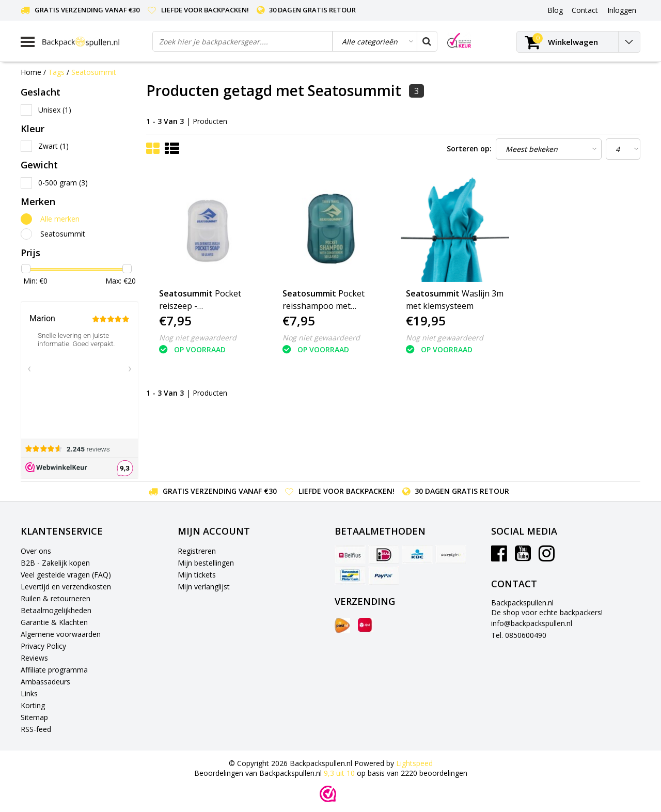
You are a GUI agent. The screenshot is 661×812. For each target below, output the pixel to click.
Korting (33, 705)
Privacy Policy (43, 646)
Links (29, 693)
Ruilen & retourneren (56, 598)
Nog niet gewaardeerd (198, 338)
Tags (56, 72)
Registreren (197, 551)
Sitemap (34, 717)
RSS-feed (36, 729)
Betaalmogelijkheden (56, 610)
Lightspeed (414, 763)
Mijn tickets (197, 575)
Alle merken (60, 219)
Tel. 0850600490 (519, 635)
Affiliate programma (54, 670)
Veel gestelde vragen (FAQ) (66, 575)
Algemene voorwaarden (61, 634)
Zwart (53, 146)
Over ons (36, 551)
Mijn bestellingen (206, 563)
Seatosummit (94, 72)
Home (31, 72)
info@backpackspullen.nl (532, 623)
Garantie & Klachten (54, 622)
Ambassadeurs (45, 682)
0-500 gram (63, 183)
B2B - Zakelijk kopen (55, 563)
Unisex (55, 110)
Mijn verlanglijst (204, 587)
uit (340, 773)
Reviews (34, 658)
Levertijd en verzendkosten (66, 587)
